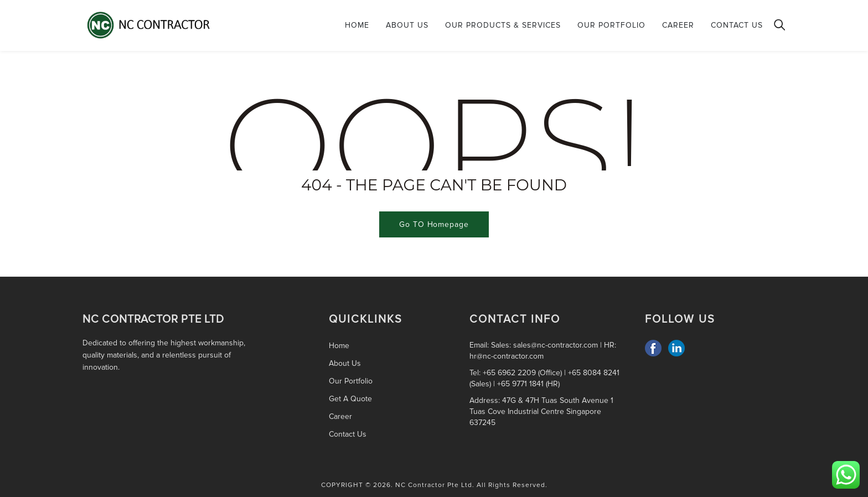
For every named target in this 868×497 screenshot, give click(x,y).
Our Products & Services (503, 25)
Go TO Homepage (434, 224)
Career (678, 25)
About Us (407, 25)
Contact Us (737, 25)
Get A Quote (350, 399)
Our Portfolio (611, 25)
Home (357, 25)
